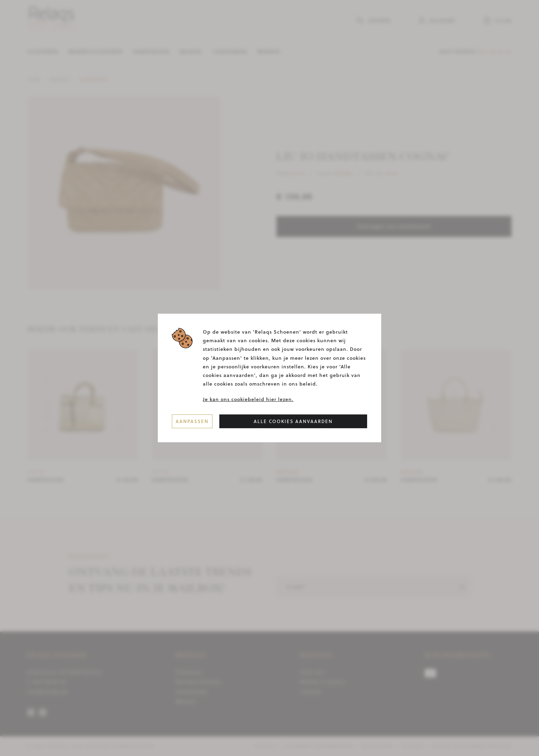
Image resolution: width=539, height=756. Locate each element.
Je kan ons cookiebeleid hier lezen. (248, 399)
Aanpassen (192, 421)
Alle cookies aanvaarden (293, 421)
